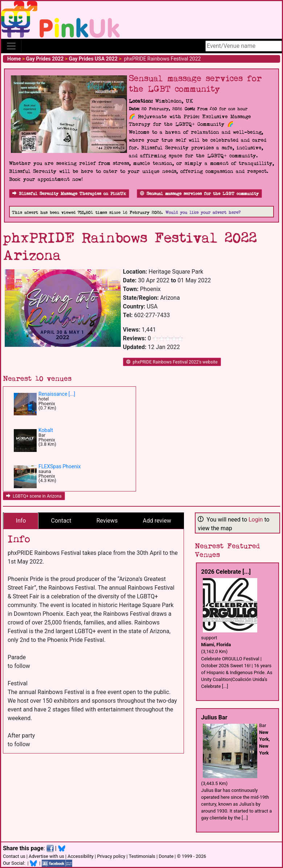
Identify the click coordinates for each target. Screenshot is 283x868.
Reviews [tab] (107, 521)
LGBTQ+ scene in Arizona (34, 496)
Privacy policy (111, 856)
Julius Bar (214, 717)
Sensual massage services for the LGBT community (199, 194)
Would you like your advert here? (203, 213)
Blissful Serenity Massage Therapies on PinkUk (69, 194)
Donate (166, 856)
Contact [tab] (61, 521)
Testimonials (142, 856)
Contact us (14, 856)
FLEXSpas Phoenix (60, 466)
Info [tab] (21, 521)
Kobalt (46, 430)
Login (256, 520)
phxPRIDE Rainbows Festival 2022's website (172, 362)
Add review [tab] (157, 521)
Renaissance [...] (57, 394)
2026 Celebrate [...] (226, 572)
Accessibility (81, 856)
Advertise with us (46, 856)
